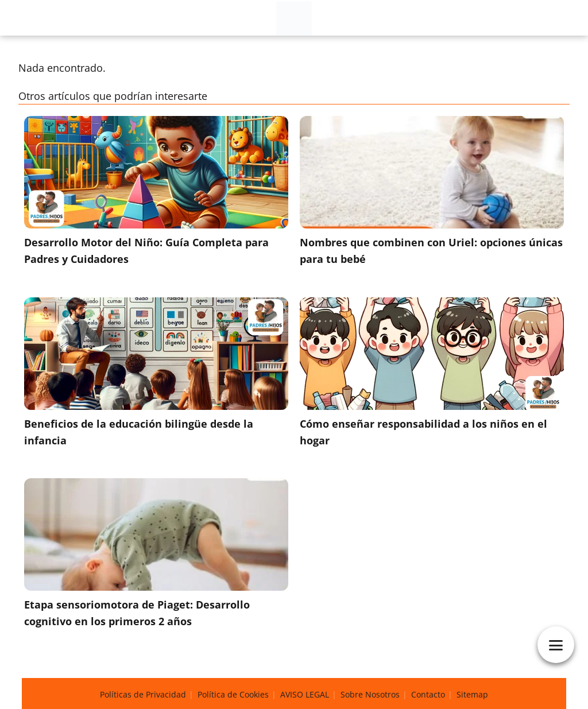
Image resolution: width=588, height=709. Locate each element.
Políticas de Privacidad (143, 694)
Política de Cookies (233, 694)
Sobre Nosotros (370, 694)
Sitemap (472, 694)
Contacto (428, 694)
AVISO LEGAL (305, 694)
